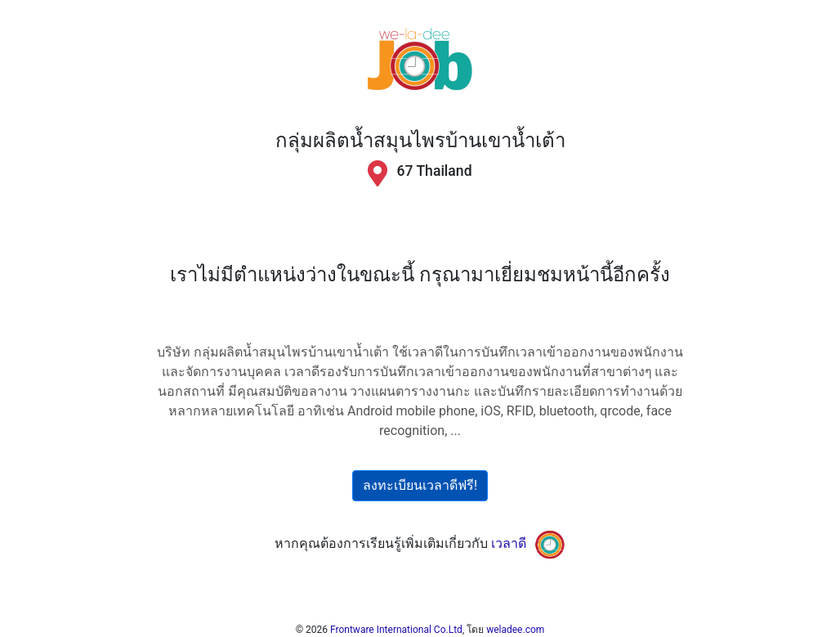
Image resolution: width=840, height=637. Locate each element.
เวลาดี (509, 543)
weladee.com (515, 630)
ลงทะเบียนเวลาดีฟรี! (420, 485)
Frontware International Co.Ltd (396, 630)
